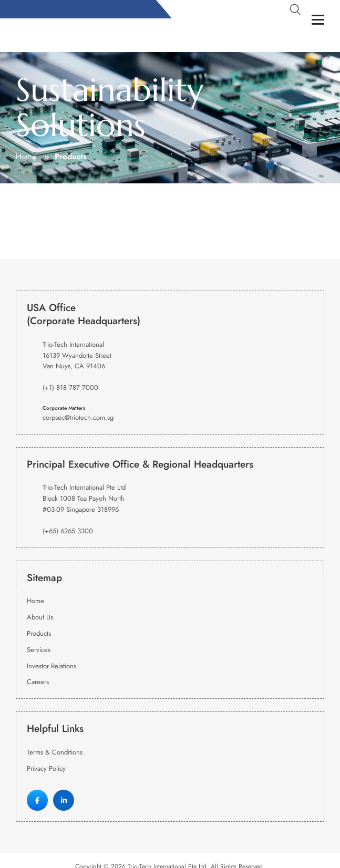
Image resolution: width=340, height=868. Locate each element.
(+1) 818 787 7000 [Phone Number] (70, 388)
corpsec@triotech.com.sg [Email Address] (78, 417)
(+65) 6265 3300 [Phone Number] (68, 531)
